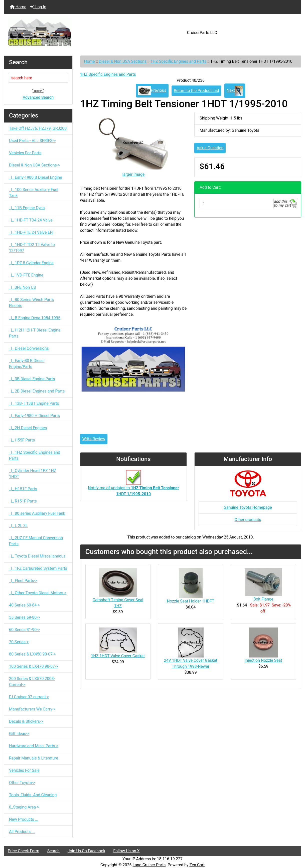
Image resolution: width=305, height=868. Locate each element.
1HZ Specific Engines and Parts (178, 61)
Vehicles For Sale (24, 770)
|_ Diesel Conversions (29, 348)
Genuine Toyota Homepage (248, 507)
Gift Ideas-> (19, 734)
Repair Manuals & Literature (34, 758)
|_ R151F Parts (23, 501)
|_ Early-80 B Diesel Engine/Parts (27, 364)
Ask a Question (210, 148)
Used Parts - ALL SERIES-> (32, 141)
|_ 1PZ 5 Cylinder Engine (31, 263)
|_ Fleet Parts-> (23, 581)
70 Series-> (19, 642)
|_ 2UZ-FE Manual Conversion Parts (36, 541)
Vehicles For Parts (25, 153)
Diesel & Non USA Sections (123, 61)
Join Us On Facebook (87, 851)
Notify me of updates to (133, 485)
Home (18, 7)
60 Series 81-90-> (24, 630)
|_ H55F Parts (22, 440)
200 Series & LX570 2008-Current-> (32, 682)
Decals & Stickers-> (26, 721)
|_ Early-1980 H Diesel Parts (34, 416)
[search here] (38, 78)
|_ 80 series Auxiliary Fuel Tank (37, 513)
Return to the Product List (196, 91)
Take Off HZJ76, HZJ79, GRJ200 (38, 128)
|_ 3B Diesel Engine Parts (32, 379)
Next (235, 91)
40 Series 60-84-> (24, 605)
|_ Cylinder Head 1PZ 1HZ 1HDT (33, 474)
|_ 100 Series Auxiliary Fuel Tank (34, 193)
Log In (38, 7)
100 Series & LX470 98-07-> (34, 666)
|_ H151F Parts (23, 489)
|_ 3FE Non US (22, 287)
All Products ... (22, 832)
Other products (248, 520)
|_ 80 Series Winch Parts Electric (31, 303)
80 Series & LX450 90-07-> (32, 654)
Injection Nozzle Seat (263, 660)
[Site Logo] (53, 33)
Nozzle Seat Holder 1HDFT (191, 601)
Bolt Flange (263, 599)
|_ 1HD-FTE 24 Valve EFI (31, 232)
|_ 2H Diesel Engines (28, 428)
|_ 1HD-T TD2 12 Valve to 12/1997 (32, 248)
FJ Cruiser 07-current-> (29, 697)
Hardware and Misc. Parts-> (34, 746)
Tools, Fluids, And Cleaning (33, 795)
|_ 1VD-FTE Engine (26, 275)
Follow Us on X (126, 851)
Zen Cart (197, 865)
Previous (152, 91)
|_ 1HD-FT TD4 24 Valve (31, 220)
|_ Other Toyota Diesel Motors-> (38, 593)
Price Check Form (24, 851)
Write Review (94, 439)
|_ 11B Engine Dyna (27, 208)
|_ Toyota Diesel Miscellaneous (37, 556)
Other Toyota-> (22, 783)
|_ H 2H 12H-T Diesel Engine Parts (35, 333)
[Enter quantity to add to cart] (237, 203)
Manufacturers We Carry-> (32, 709)
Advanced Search (38, 97)
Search (53, 851)
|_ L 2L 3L (18, 526)
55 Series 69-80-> (24, 617)
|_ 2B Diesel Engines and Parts (37, 391)
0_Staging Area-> (24, 807)
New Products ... (24, 819)
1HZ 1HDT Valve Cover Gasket (118, 656)
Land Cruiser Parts (149, 865)
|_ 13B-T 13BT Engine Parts (34, 403)
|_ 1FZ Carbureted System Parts (38, 568)
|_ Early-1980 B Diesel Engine (36, 177)
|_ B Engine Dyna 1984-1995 (35, 318)
